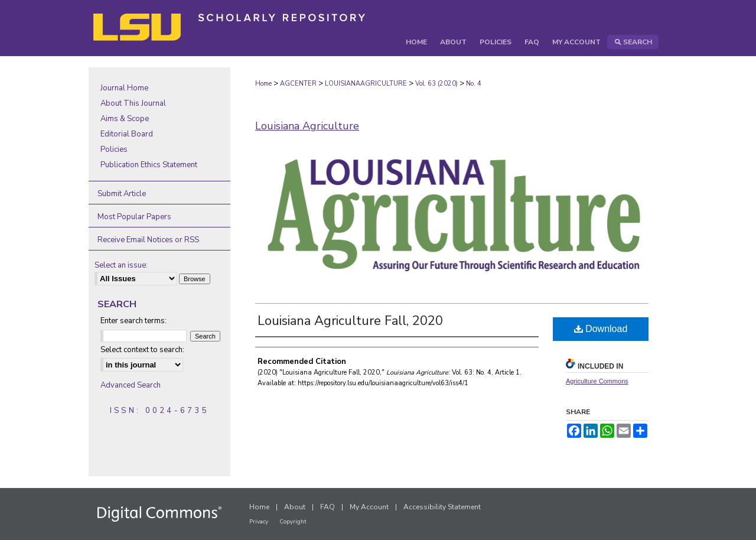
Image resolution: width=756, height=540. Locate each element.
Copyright (293, 522)
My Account (369, 507)
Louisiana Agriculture (307, 126)
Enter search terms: (133, 321)
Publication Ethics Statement (149, 165)
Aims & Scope (125, 119)
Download (601, 329)
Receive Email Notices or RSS (148, 240)
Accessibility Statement (442, 507)
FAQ (328, 507)
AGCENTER (298, 84)
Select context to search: (142, 350)
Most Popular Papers (134, 217)
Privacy (259, 522)
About (295, 507)
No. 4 (474, 84)
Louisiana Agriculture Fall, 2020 (350, 321)
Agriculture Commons (597, 381)
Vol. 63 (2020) (436, 84)
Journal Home (124, 88)
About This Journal (133, 103)
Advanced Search (131, 385)
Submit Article (122, 194)
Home (263, 84)
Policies (114, 149)
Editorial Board (127, 134)
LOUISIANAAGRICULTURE (366, 84)
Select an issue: (121, 265)
